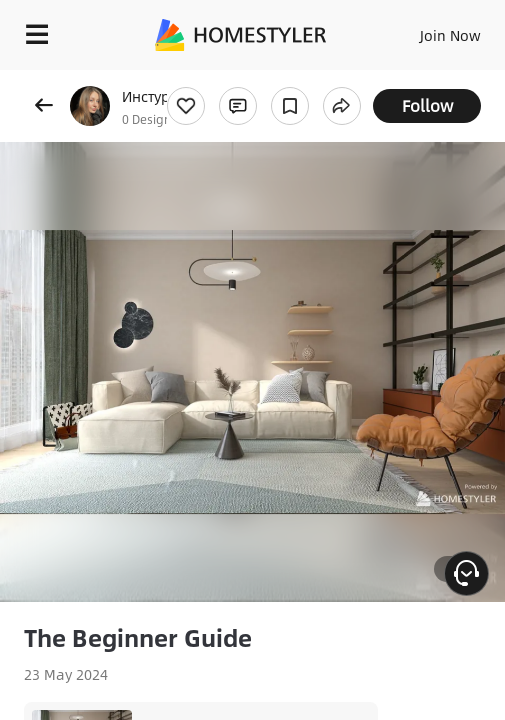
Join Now (450, 35)
